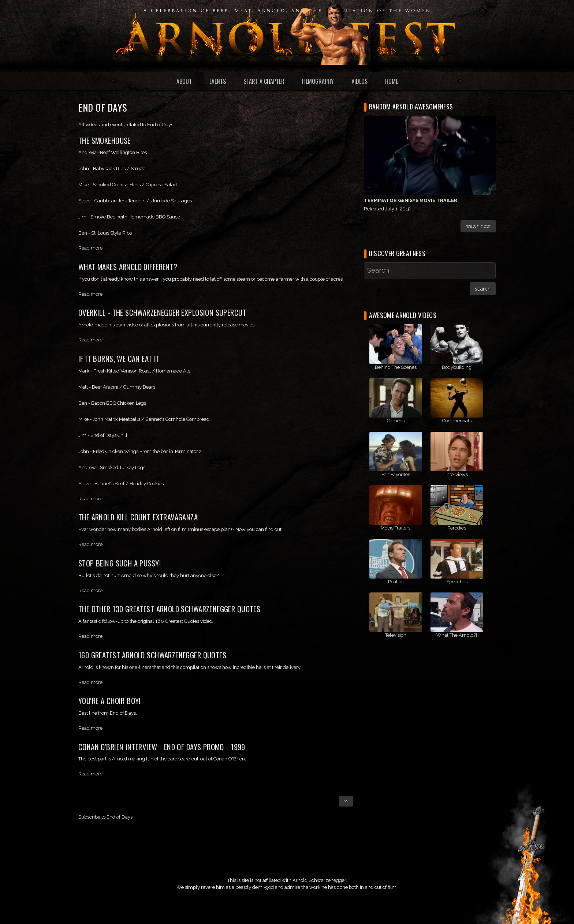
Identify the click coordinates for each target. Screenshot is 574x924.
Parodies (457, 528)
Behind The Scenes (396, 367)
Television (396, 635)
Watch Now (478, 226)
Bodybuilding (457, 367)
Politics (396, 582)
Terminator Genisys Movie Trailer (411, 200)
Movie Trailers (396, 528)
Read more (90, 248)
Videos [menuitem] (359, 81)
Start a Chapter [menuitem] (264, 81)
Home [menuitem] (392, 81)
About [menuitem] (184, 81)
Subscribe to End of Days (105, 817)
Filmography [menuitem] (318, 81)
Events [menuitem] (218, 81)
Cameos (396, 421)
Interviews (457, 474)
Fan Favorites (396, 474)
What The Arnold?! (457, 635)
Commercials (457, 421)
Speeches (457, 582)
